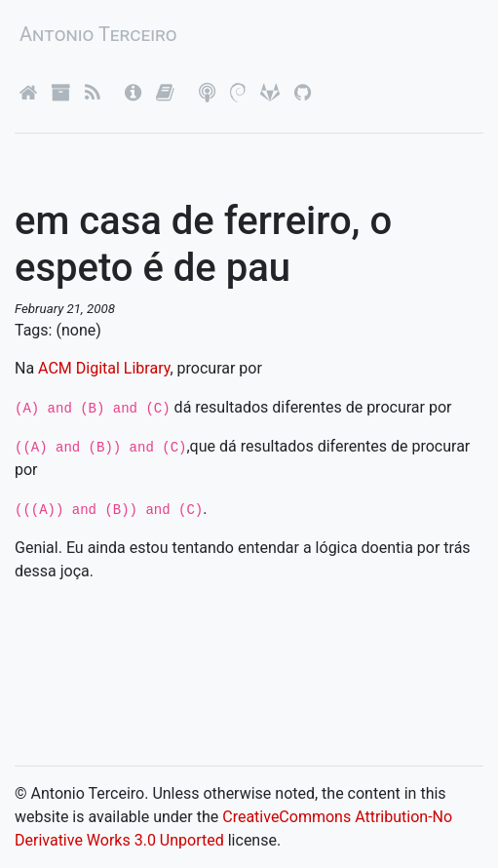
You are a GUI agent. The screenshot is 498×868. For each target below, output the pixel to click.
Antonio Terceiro (98, 34)
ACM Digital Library (104, 368)
